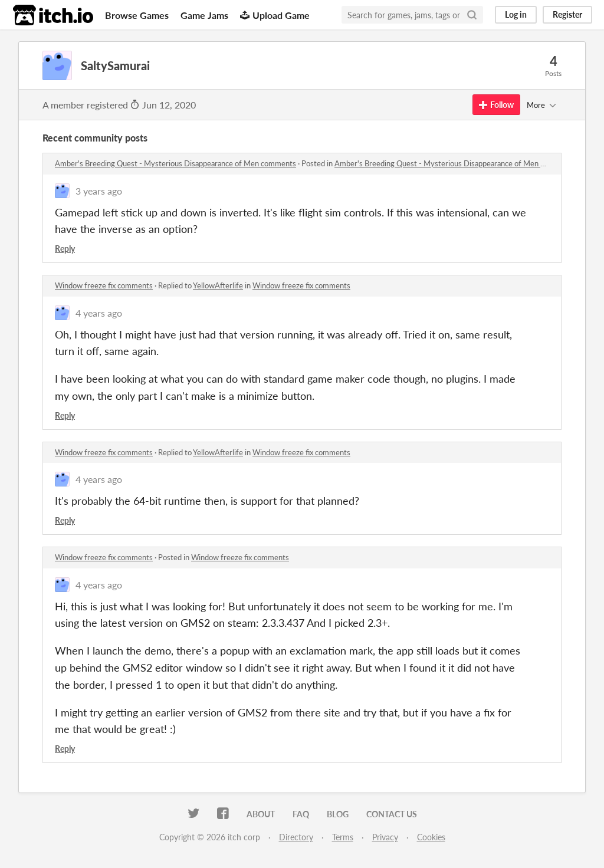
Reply (65, 249)
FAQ (301, 814)
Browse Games (137, 15)
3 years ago (99, 191)
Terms (343, 837)
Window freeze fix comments (104, 285)
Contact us (392, 814)
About (261, 814)
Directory (296, 837)
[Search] (472, 15)
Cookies (431, 837)
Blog (338, 814)
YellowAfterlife (218, 285)
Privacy (385, 837)
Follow (496, 105)
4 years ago (99, 313)
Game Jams (204, 15)
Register (567, 14)
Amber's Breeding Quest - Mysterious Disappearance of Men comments (175, 163)
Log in (516, 14)
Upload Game (275, 15)
